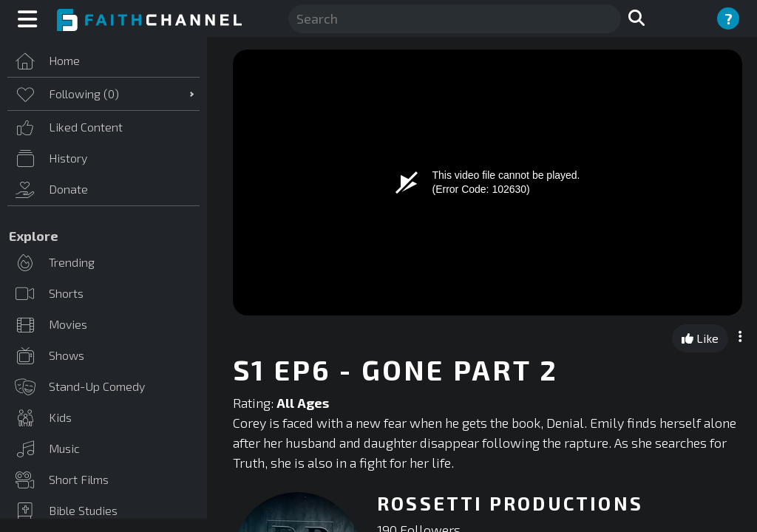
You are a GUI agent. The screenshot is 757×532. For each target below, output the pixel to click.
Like (700, 338)
